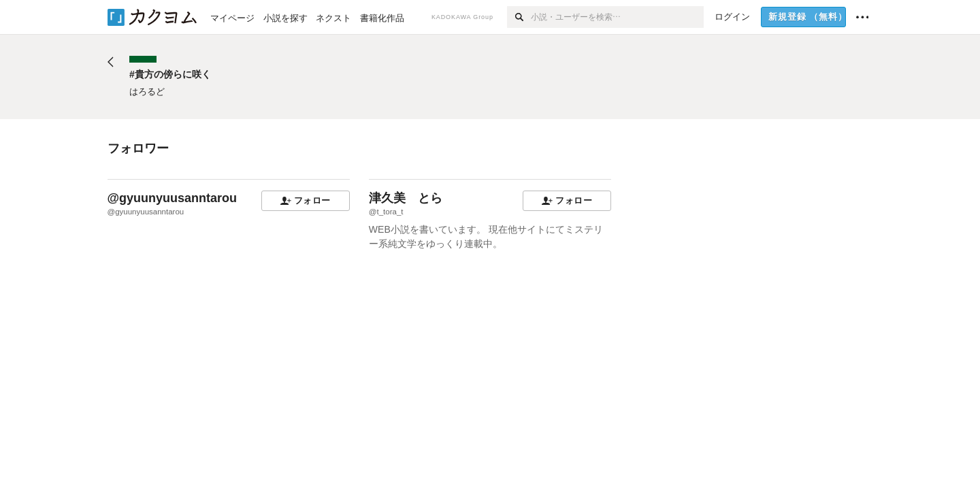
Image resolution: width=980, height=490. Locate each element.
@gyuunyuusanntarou (173, 198)
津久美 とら (406, 198)
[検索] (519, 17)
